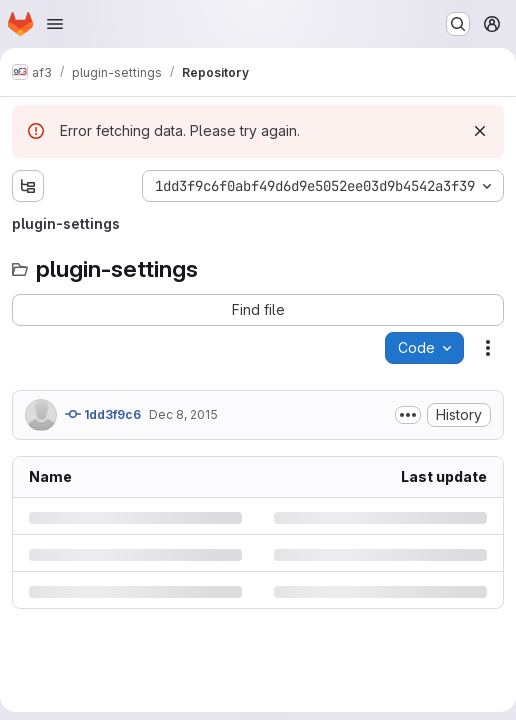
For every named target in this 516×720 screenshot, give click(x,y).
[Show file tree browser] (28, 186)
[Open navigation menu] (55, 24)
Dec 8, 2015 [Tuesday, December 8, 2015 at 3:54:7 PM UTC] (183, 414)
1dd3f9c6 (103, 414)
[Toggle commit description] (408, 415)
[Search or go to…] (458, 24)
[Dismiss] (480, 131)
